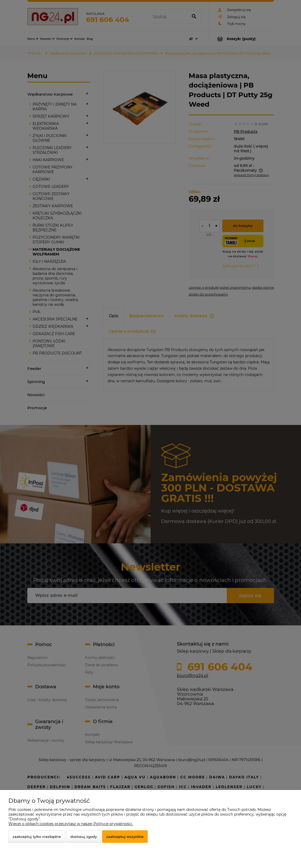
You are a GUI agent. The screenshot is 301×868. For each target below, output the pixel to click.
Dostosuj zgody (84, 837)
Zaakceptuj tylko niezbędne (37, 837)
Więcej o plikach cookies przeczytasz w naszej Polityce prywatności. (71, 824)
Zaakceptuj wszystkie (125, 837)
